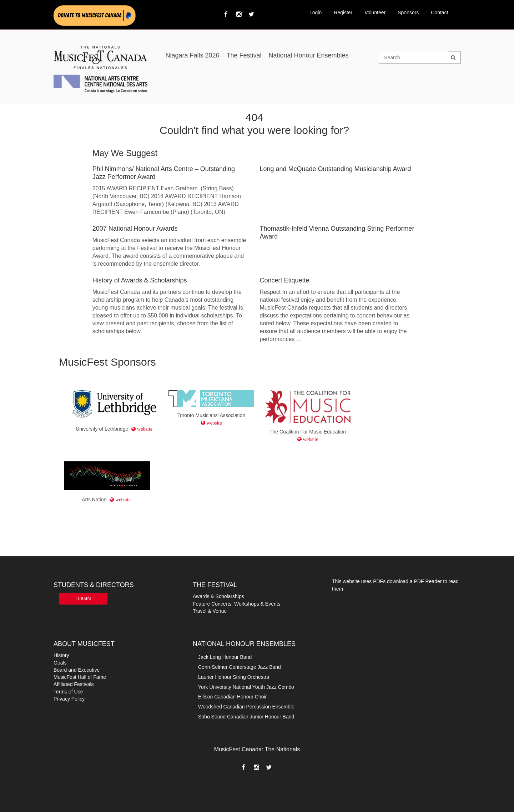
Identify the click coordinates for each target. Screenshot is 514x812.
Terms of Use (68, 692)
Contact (439, 12)
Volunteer (375, 12)
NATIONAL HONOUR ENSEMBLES (244, 644)
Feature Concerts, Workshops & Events (237, 604)
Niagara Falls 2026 (192, 55)
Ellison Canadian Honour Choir (232, 697)
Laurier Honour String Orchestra (234, 677)
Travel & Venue (210, 611)
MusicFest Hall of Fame (80, 677)
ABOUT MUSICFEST (84, 644)
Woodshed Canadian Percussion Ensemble (246, 707)
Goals (60, 663)
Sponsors (408, 12)
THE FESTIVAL (215, 585)
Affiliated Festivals (74, 684)
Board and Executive (77, 670)
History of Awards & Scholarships (140, 280)
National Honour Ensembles (308, 55)
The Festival (244, 55)
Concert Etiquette (285, 280)
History (61, 655)
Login (316, 12)
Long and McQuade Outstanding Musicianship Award (336, 169)
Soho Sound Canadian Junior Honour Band (246, 717)
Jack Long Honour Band (225, 657)
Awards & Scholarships (218, 596)
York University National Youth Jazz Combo (246, 687)
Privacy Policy (69, 699)
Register (343, 12)
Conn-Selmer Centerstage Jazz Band (240, 667)
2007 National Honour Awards (135, 229)
